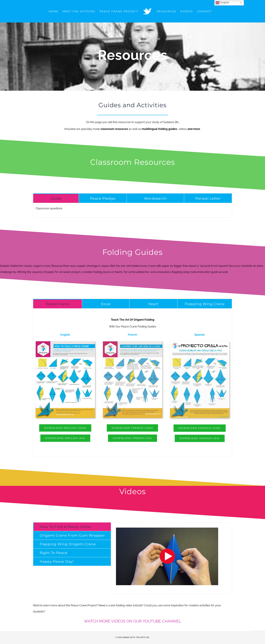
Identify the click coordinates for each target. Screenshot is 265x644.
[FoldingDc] (133, 343)
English (222, 3)
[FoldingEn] (65, 343)
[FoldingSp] (200, 343)
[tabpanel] (132, 210)
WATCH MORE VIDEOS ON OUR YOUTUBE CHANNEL (132, 621)
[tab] (56, 198)
